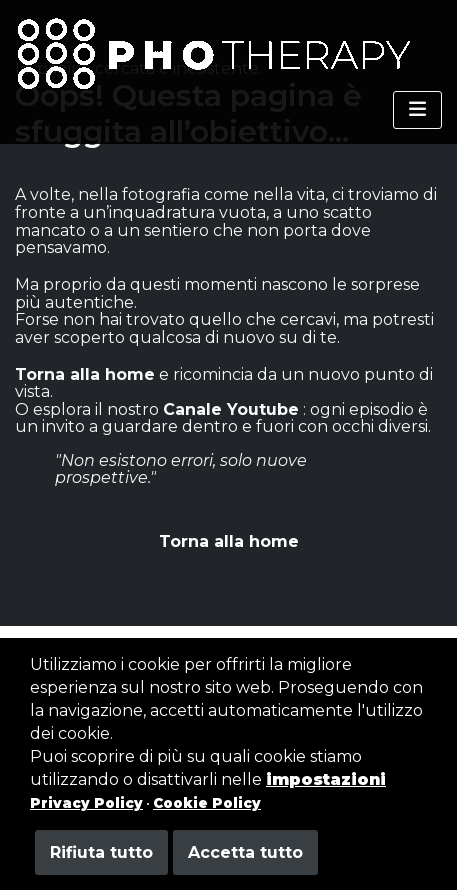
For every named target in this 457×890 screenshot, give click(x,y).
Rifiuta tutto (101, 852)
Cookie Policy (207, 803)
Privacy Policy (86, 803)
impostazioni (326, 779)
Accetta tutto (245, 852)
